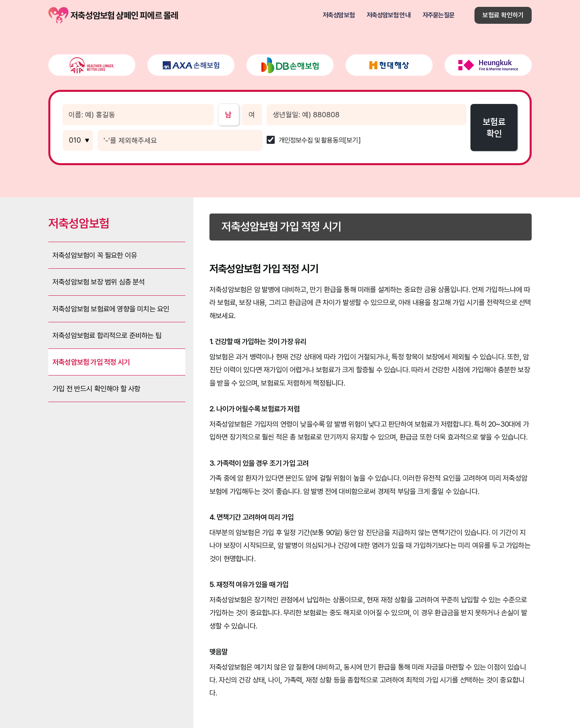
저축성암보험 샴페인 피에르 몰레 (58, 15)
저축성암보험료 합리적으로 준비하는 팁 (107, 335)
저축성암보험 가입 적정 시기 (91, 362)
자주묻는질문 (438, 15)
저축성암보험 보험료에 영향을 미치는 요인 (111, 309)
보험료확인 (494, 128)
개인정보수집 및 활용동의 (312, 140)
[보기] (352, 140)
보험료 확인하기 (503, 15)
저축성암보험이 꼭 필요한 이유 (95, 255)
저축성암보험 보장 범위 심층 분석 (99, 282)
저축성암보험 (339, 15)
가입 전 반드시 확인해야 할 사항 (96, 389)
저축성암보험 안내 (388, 15)
